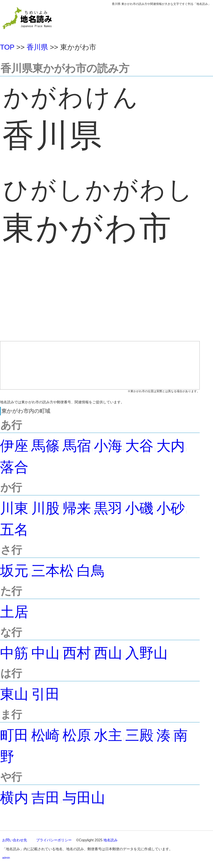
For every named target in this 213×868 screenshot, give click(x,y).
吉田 (45, 798)
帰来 (77, 508)
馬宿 (77, 446)
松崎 (45, 735)
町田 (14, 735)
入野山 (146, 653)
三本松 (53, 571)
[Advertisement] (100, 301)
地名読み (110, 840)
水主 (108, 735)
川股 (45, 508)
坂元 (14, 571)
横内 (14, 798)
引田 (45, 694)
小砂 (171, 508)
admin (6, 858)
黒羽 (108, 508)
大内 (171, 446)
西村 (77, 653)
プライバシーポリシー (54, 840)
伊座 (14, 446)
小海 (108, 446)
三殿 (139, 735)
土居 (14, 612)
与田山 (84, 798)
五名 (14, 530)
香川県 (37, 47)
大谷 (139, 446)
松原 (77, 735)
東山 (14, 694)
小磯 (139, 508)
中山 (45, 653)
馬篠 (45, 446)
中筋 (14, 653)
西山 (108, 653)
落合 (14, 467)
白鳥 (91, 571)
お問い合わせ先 (15, 840)
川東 (14, 508)
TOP (7, 47)
